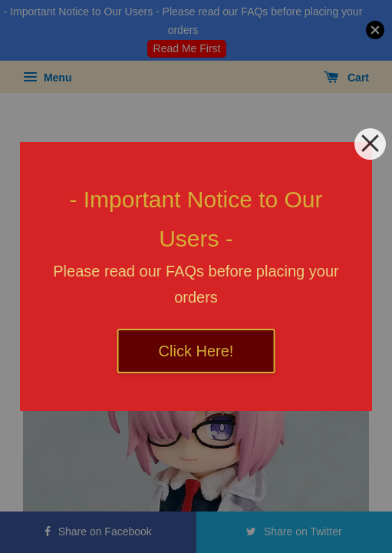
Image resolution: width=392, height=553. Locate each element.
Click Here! (196, 351)
